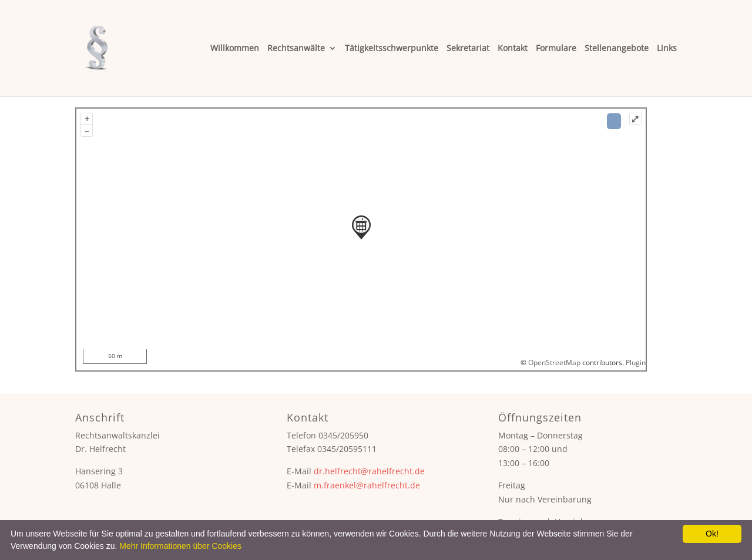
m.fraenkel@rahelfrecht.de (367, 485)
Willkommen (235, 49)
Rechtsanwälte (296, 49)
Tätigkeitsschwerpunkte (392, 49)
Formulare (556, 49)
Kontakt (513, 49)
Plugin (635, 362)
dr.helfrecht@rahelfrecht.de (369, 471)
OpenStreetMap (554, 362)
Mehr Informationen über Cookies (180, 546)
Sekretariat (468, 49)
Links (667, 49)
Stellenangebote (617, 49)
